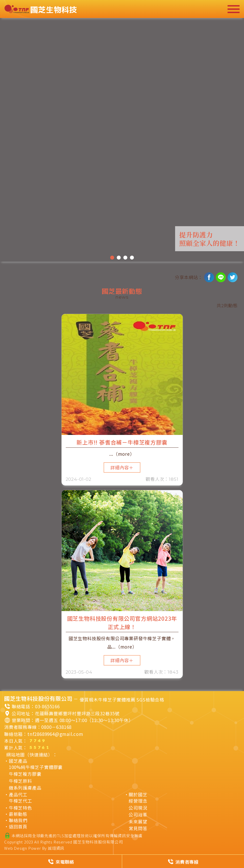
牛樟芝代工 (20, 801)
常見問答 (138, 828)
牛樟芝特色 (20, 808)
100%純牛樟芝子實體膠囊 (36, 767)
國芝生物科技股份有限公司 (98, 842)
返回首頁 (18, 827)
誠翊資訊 (56, 848)
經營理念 (138, 801)
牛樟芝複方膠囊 (25, 774)
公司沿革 (138, 815)
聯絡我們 (18, 820)
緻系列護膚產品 (25, 788)
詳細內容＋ (122, 467)
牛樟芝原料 (20, 781)
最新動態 (18, 814)
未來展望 (138, 822)
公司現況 (138, 808)
